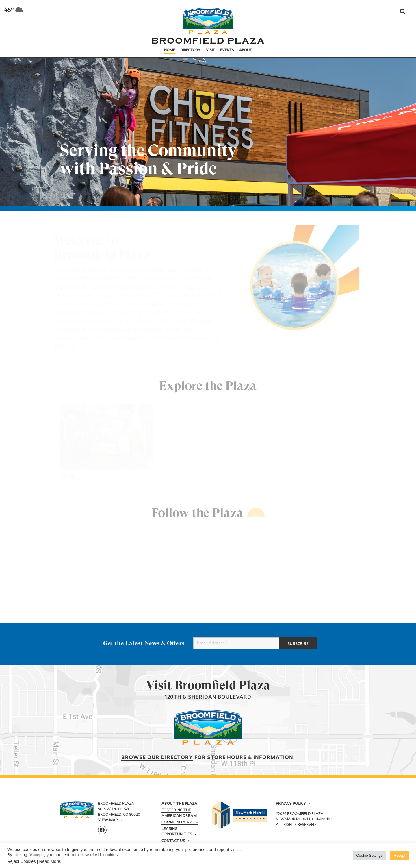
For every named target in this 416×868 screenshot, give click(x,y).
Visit (210, 50)
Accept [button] (400, 855)
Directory (190, 50)
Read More (50, 861)
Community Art (178, 823)
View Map (108, 820)
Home (170, 50)
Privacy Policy (291, 804)
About (246, 50)
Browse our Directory (157, 758)
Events (227, 50)
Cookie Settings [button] (369, 855)
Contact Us (173, 841)
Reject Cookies (22, 861)
